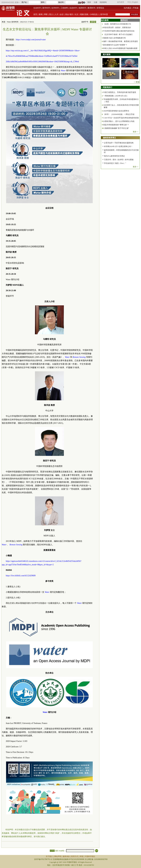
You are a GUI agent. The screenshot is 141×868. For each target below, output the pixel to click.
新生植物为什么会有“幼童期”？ (115, 45)
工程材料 (64, 8)
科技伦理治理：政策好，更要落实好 (117, 27)
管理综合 (100, 8)
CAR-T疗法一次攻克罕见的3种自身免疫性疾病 (121, 118)
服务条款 (66, 856)
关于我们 (49, 856)
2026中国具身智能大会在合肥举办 (116, 111)
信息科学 (73, 8)
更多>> (136, 132)
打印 (52, 851)
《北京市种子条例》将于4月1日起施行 (118, 34)
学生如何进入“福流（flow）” (115, 163)
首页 (35, 14)
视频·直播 (84, 14)
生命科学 (37, 8)
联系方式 (75, 856)
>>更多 (137, 82)
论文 (77, 14)
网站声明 (58, 856)
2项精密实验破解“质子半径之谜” (117, 128)
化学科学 (55, 8)
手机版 (136, 8)
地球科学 (82, 8)
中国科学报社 (90, 856)
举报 (81, 856)
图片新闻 (107, 54)
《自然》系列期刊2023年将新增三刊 (117, 24)
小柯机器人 (94, 14)
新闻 (41, 14)
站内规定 (128, 8)
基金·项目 (69, 14)
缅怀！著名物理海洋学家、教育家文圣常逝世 (120, 41)
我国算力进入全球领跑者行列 (114, 38)
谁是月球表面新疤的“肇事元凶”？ (116, 125)
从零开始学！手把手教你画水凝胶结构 (119, 143)
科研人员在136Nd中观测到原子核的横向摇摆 (120, 48)
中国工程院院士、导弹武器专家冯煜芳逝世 (120, 92)
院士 (51, 14)
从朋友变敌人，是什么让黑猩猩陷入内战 (119, 121)
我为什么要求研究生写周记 (114, 156)
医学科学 (46, 8)
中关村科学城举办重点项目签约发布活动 (119, 31)
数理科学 (91, 8)
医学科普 (104, 14)
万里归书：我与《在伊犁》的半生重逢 (119, 160)
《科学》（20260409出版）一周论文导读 (119, 114)
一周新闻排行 (107, 87)
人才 (56, 14)
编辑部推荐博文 (109, 138)
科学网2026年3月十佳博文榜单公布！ (118, 146)
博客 (46, 14)
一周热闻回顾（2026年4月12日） (116, 96)
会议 (62, 14)
